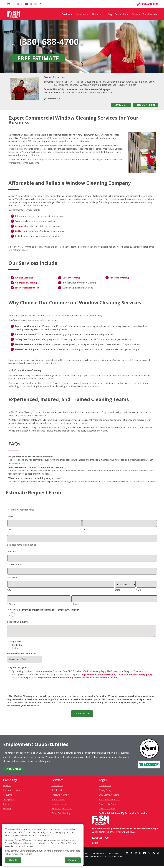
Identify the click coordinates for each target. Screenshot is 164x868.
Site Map (7, 811)
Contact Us (120, 14)
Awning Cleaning (24, 278)
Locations (81, 14)
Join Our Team (145, 105)
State (118, 590)
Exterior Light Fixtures (27, 288)
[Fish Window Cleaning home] (15, 14)
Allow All (13, 860)
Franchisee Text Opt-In (109, 801)
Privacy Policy (105, 792)
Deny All (73, 860)
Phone (11, 604)
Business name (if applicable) (21, 545)
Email (75, 604)
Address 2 (12, 577)
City (9, 590)
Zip (139, 590)
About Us (97, 14)
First (10, 530)
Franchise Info (150, 14)
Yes (12, 613)
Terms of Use (105, 788)
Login (95, 845)
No (12, 616)
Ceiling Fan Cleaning (26, 283)
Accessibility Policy (107, 806)
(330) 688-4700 (147, 4)
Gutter (19, 231)
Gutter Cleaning (71, 278)
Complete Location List (14, 792)
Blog (110, 14)
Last (85, 530)
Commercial (57, 788)
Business (14, 650)
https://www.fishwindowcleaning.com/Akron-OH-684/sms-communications (77, 680)
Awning (19, 226)
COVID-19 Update (107, 811)
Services (66, 14)
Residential (15, 647)
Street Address (16, 564)
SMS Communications (109, 797)
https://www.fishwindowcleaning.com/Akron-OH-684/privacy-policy (117, 676)
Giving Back (8, 801)
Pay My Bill (121, 105)
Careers (136, 14)
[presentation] (82, 689)
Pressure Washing (119, 278)
